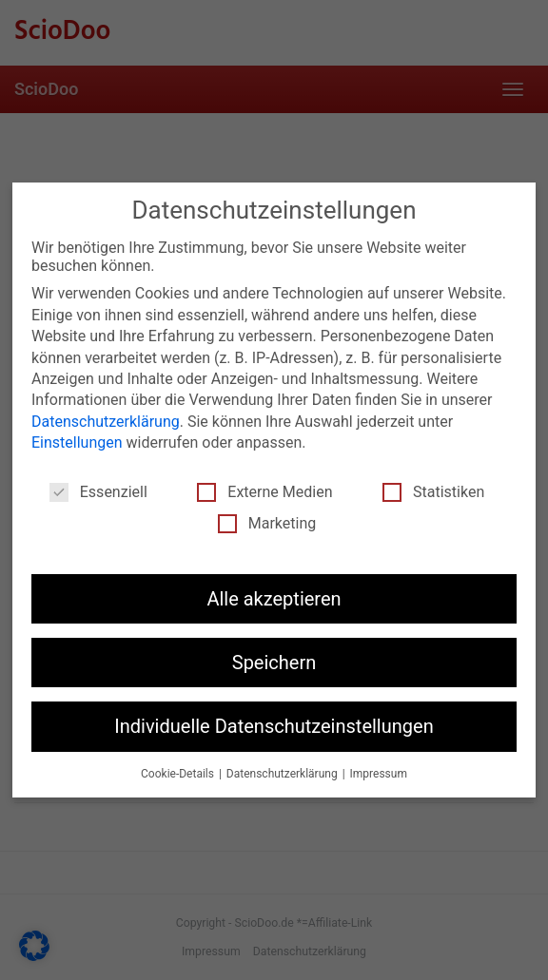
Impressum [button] (379, 774)
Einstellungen (77, 442)
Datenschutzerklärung (106, 422)
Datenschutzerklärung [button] (284, 774)
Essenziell (98, 492)
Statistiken (433, 492)
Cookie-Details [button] (179, 774)
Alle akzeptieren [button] (274, 599)
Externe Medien (264, 492)
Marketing (267, 523)
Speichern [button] (274, 663)
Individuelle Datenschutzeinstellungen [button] (274, 726)
